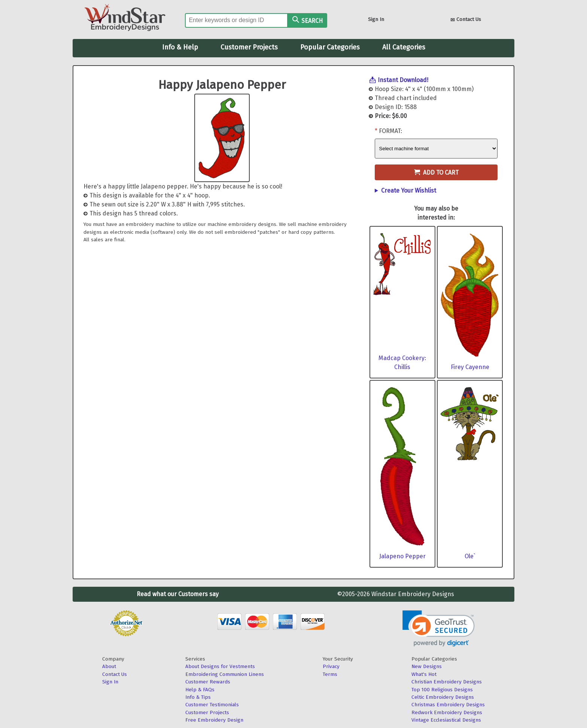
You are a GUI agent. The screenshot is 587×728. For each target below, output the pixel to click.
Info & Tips (198, 697)
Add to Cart (436, 173)
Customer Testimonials (212, 705)
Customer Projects (249, 47)
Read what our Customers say (178, 594)
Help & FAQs (200, 690)
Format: (390, 131)
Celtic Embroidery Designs (443, 697)
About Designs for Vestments (220, 666)
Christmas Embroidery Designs (448, 705)
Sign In (376, 19)
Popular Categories (330, 47)
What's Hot (424, 674)
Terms (330, 674)
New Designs (427, 666)
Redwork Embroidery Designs (447, 712)
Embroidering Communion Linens (225, 674)
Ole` (470, 556)
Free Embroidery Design (214, 720)
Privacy (331, 666)
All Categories (404, 47)
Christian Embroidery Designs (447, 682)
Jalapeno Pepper (402, 556)
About (109, 666)
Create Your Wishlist (409, 191)
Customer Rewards (208, 682)
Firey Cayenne (470, 367)
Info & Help (180, 47)
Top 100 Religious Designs (442, 690)
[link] (439, 629)
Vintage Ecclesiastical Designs (446, 720)
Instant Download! (403, 80)
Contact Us (466, 20)
